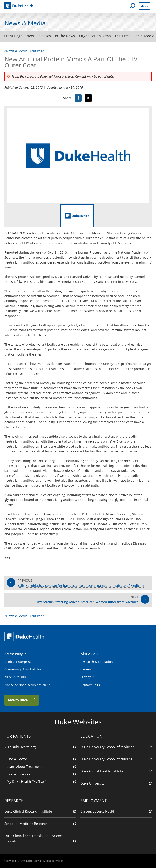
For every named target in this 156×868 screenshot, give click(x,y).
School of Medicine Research (40, 823)
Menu (144, 6)
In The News (66, 36)
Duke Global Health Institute (116, 771)
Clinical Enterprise (18, 662)
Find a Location (41, 774)
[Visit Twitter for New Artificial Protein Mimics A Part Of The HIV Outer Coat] (88, 98)
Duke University (116, 783)
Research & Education (97, 662)
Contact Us (88, 685)
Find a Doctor (41, 759)
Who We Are (89, 654)
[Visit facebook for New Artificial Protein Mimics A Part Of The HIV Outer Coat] (78, 98)
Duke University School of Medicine (116, 747)
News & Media (15, 677)
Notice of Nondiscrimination (25, 685)
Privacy (86, 677)
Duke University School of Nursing (116, 759)
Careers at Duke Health (116, 811)
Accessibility (13, 654)
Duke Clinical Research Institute (40, 811)
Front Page (13, 36)
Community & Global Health (25, 669)
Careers (86, 669)
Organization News (96, 36)
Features (124, 36)
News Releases (39, 36)
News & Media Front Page (24, 51)
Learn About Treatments (41, 766)
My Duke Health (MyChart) (41, 781)
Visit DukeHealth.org (40, 747)
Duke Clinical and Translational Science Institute (40, 838)
